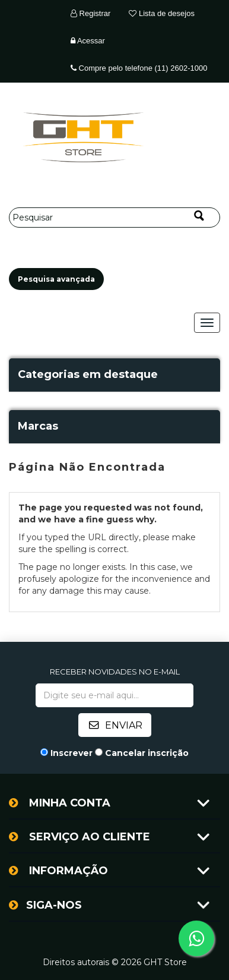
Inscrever (71, 753)
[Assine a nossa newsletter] (114, 695)
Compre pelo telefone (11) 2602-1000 (139, 68)
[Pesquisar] (114, 218)
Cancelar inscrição (147, 753)
